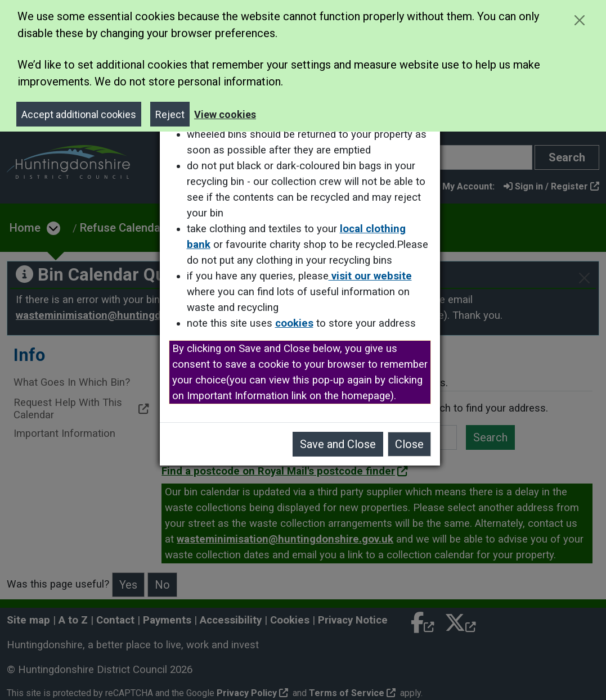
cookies (298, 323)
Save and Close (341, 444)
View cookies (225, 114)
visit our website (374, 276)
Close (413, 444)
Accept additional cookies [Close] (79, 114)
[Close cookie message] (579, 20)
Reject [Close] (170, 114)
